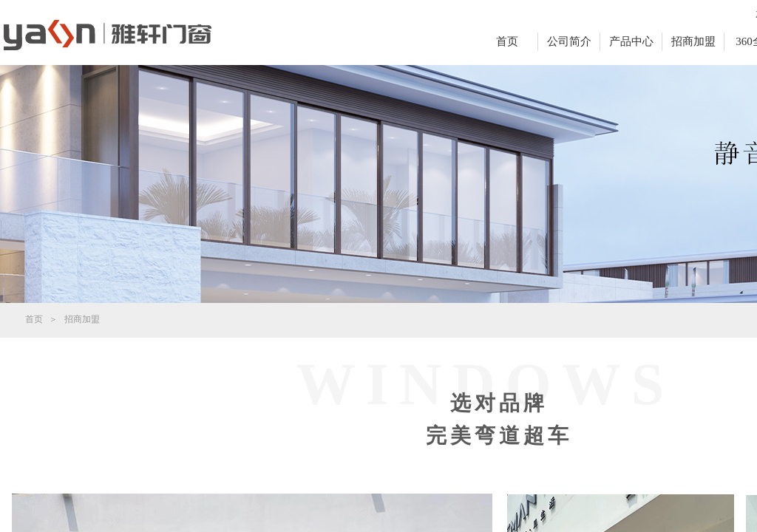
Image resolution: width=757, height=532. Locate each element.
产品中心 (631, 41)
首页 (507, 41)
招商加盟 (693, 41)
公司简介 (569, 41)
